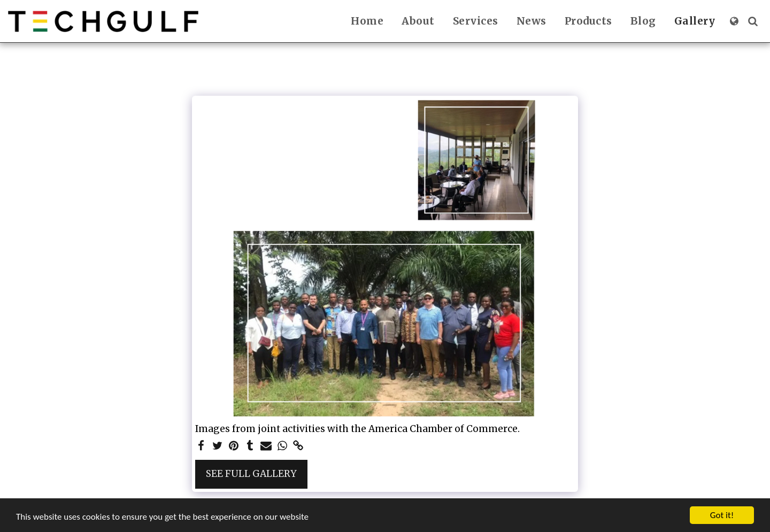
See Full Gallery (251, 474)
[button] (753, 21)
